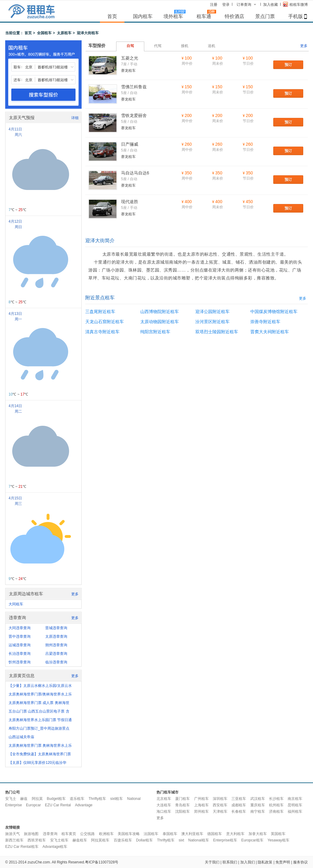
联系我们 (230, 862)
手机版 (296, 16)
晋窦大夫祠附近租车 (270, 332)
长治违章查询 (20, 654)
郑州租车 (201, 811)
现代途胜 (130, 202)
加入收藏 (271, 5)
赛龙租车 (128, 71)
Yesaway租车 (278, 840)
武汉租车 (258, 799)
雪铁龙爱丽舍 (134, 115)
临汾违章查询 (56, 662)
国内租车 (143, 16)
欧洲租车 (106, 834)
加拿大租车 (258, 834)
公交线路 (87, 834)
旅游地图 (31, 834)
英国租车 (278, 834)
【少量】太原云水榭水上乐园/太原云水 (40, 686)
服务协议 (300, 862)
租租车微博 (295, 4)
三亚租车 (239, 799)
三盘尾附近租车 (100, 312)
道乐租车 (77, 799)
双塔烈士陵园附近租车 (217, 332)
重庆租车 (258, 805)
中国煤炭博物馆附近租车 (274, 312)
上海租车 (201, 805)
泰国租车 (170, 834)
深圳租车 (220, 799)
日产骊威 (130, 144)
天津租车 (220, 811)
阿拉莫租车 (100, 840)
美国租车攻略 (129, 834)
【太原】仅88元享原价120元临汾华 (37, 763)
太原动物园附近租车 (160, 322)
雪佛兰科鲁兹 (134, 87)
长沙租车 (276, 799)
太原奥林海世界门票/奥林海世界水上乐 (40, 694)
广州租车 (201, 799)
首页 (112, 16)
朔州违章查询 (56, 645)
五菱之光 (130, 58)
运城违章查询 (20, 645)
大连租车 (164, 805)
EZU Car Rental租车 (22, 847)
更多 (75, 594)
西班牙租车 (37, 840)
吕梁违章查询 (56, 654)
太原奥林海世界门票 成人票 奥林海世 (39, 703)
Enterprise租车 (225, 840)
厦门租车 (182, 799)
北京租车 (164, 799)
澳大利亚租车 (192, 834)
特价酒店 (234, 16)
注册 (214, 5)
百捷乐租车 (123, 840)
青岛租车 (182, 805)
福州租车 (295, 811)
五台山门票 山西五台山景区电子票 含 (39, 711)
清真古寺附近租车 (102, 332)
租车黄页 (69, 834)
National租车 (199, 840)
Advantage (84, 805)
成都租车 (239, 805)
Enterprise (14, 805)
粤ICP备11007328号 (102, 862)
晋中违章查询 (20, 636)
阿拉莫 (37, 799)
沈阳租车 (182, 811)
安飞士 (11, 799)
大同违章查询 (20, 628)
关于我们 (212, 862)
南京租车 (295, 799)
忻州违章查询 (20, 662)
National (134, 799)
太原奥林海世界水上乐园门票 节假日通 (40, 720)
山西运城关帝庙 (21, 737)
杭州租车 (276, 805)
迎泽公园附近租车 (212, 312)
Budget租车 (56, 799)
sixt (181, 840)
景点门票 (265, 16)
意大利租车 (235, 834)
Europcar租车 (252, 840)
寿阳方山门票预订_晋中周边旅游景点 (39, 728)
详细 (75, 118)
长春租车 (239, 811)
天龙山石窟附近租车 (105, 322)
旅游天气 (13, 834)
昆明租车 (295, 805)
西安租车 (220, 805)
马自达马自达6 (135, 173)
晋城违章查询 (56, 628)
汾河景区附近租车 (212, 322)
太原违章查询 (56, 636)
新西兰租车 (14, 840)
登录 (226, 5)
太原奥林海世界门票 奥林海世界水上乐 (40, 746)
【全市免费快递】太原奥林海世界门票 (40, 754)
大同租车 (16, 604)
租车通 (204, 16)
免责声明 (283, 862)
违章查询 (50, 834)
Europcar (33, 805)
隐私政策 (265, 862)
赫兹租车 (80, 840)
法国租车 (151, 834)
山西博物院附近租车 (160, 312)
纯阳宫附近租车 (155, 332)
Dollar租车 (144, 840)
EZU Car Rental (58, 805)
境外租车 (173, 16)
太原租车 (64, 33)
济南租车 (276, 811)
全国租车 (44, 33)
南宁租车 (258, 811)
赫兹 (24, 799)
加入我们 (248, 862)
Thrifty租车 (97, 799)
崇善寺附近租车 (265, 322)
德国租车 (215, 834)
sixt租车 (116, 799)
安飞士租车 (59, 840)
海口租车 (164, 811)
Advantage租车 (55, 847)
